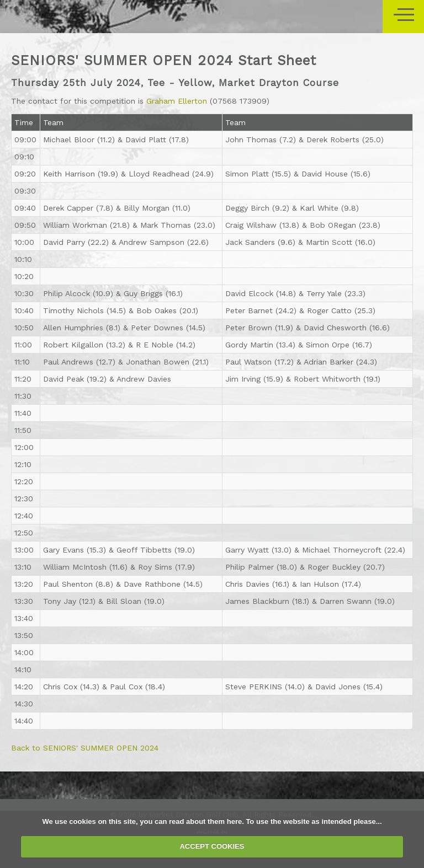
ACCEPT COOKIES (212, 846)
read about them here (205, 821)
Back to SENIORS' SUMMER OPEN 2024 (85, 748)
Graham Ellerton (177, 101)
